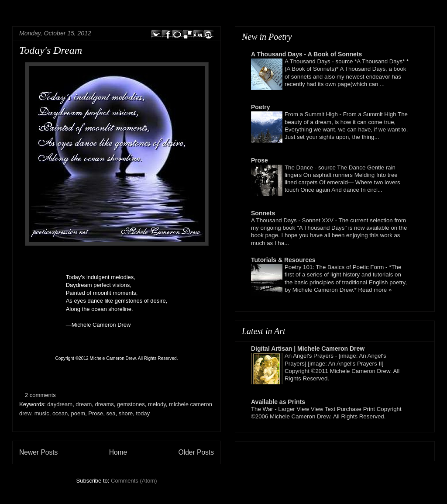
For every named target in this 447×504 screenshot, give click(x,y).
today (143, 413)
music (42, 413)
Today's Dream (51, 50)
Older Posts (196, 452)
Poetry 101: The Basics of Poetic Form (335, 267)
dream (84, 404)
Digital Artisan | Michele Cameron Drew (308, 349)
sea (111, 413)
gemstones (131, 404)
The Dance (300, 167)
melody (157, 404)
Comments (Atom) (134, 481)
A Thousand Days (308, 61)
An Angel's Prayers (310, 356)
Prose (96, 413)
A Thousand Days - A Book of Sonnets (306, 54)
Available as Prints (278, 402)
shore (126, 413)
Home (118, 452)
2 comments (40, 395)
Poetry (261, 107)
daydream (60, 404)
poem (78, 413)
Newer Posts (38, 452)
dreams (104, 404)
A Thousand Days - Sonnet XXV (293, 220)
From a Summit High (312, 114)
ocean (60, 413)
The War (263, 409)
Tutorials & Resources (283, 260)
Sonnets (263, 213)
